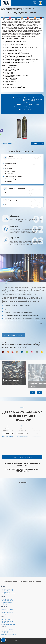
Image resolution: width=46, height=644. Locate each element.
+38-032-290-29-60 (7, 600)
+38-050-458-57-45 (7, 612)
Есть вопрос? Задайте (13, 335)
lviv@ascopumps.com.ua (8, 605)
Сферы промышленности (8, 427)
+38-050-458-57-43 (7, 602)
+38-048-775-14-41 (7, 631)
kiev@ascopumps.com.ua (8, 625)
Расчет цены (37, 144)
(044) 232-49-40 (36, 3)
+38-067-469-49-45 (7, 613)
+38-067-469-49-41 (7, 593)
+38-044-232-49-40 (7, 621)
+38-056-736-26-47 (7, 590)
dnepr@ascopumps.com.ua (9, 595)
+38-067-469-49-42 (7, 624)
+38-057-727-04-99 (7, 610)
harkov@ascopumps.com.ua (9, 615)
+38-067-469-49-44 (7, 634)
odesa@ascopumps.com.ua (9, 635)
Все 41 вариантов (8, 437)
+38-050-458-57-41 (7, 592)
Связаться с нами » (7, 144)
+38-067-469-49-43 (7, 603)
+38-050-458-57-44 (7, 632)
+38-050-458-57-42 (7, 622)
